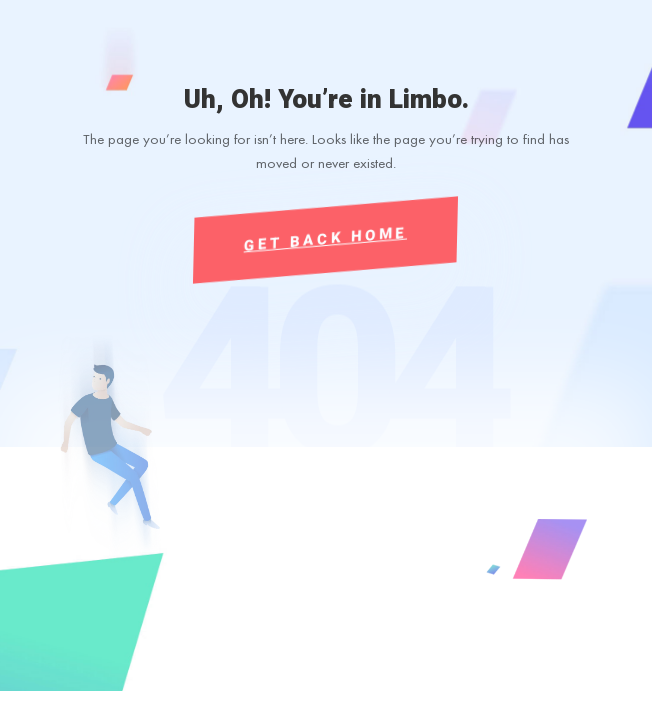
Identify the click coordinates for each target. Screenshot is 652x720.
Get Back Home (326, 239)
